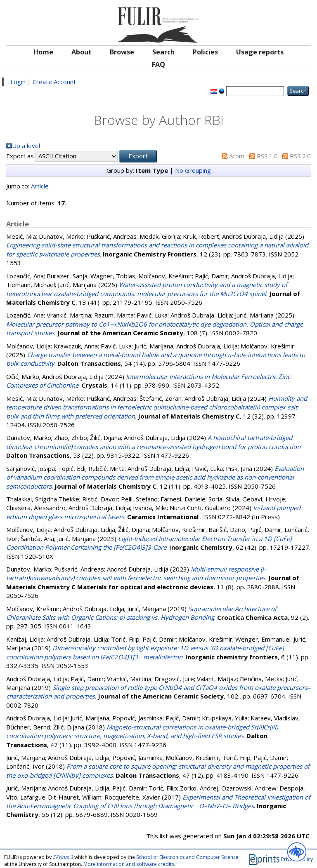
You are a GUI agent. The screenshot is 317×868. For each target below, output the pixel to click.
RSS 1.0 (267, 156)
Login (18, 82)
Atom (237, 156)
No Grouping (193, 170)
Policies (205, 52)
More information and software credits (129, 864)
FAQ (158, 64)
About (82, 52)
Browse (122, 52)
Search (163, 52)
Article (40, 186)
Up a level (26, 146)
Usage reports (260, 52)
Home (43, 52)
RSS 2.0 (300, 156)
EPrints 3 (63, 857)
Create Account (54, 82)
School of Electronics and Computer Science (187, 857)
